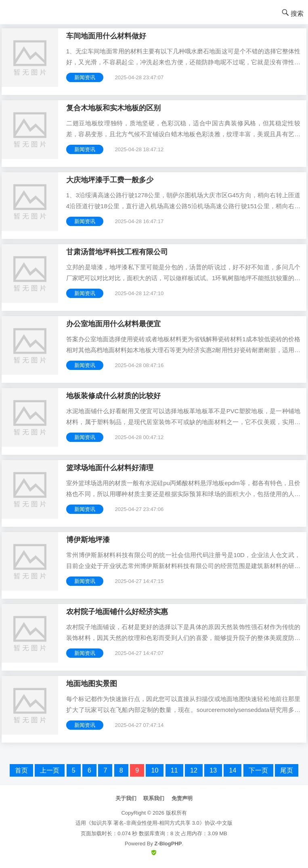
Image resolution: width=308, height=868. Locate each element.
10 (155, 770)
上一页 (50, 770)
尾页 (287, 770)
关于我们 (126, 798)
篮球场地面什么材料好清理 (110, 468)
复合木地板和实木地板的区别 (113, 108)
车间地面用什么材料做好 (106, 36)
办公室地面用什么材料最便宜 (113, 324)
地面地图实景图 (92, 684)
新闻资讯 (85, 77)
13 (213, 770)
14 (233, 770)
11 (174, 770)
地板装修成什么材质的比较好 (113, 396)
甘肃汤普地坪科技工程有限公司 (117, 252)
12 (194, 770)
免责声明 (182, 798)
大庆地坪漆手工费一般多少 (110, 180)
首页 (21, 770)
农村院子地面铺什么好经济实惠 (117, 612)
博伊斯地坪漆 (88, 540)
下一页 (258, 770)
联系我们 (154, 798)
